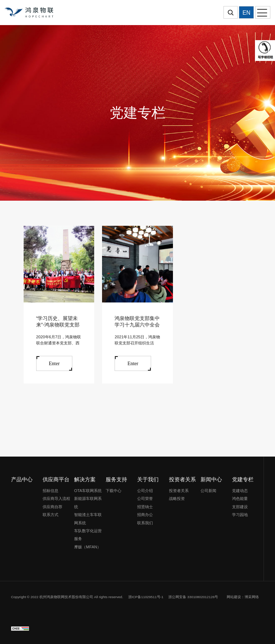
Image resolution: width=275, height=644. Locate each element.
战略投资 (177, 498)
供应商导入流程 (56, 498)
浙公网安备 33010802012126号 (193, 597)
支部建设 (240, 507)
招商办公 (145, 515)
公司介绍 (145, 491)
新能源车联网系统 (88, 502)
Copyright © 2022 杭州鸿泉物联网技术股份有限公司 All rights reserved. (67, 597)
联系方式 (50, 515)
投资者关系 (182, 479)
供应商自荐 (52, 507)
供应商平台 (56, 479)
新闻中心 (211, 479)
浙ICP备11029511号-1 (146, 597)
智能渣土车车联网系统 (88, 519)
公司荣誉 (145, 498)
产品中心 (22, 479)
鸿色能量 (240, 498)
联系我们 (145, 523)
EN (246, 13)
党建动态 (240, 491)
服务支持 (116, 479)
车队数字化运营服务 (88, 535)
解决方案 (85, 479)
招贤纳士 (145, 507)
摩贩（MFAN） (88, 547)
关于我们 (148, 479)
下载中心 (114, 491)
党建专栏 (243, 479)
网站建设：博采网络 (243, 597)
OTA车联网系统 (88, 491)
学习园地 (240, 515)
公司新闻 (208, 491)
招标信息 (50, 491)
